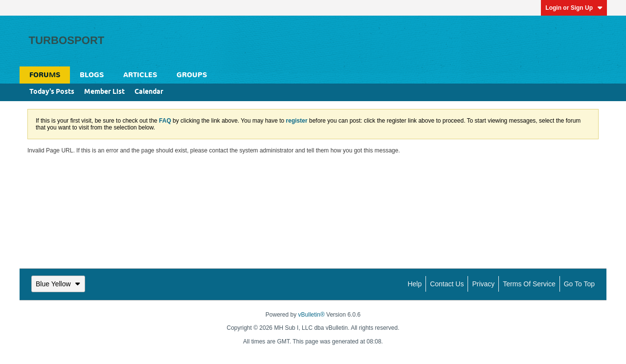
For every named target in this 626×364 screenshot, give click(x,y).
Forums (45, 75)
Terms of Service (529, 284)
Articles (140, 75)
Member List (104, 92)
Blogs (92, 75)
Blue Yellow (58, 284)
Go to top (579, 284)
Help (414, 284)
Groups (192, 75)
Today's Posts (52, 92)
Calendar (149, 92)
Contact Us (447, 284)
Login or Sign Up (574, 8)
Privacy (483, 284)
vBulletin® (312, 315)
